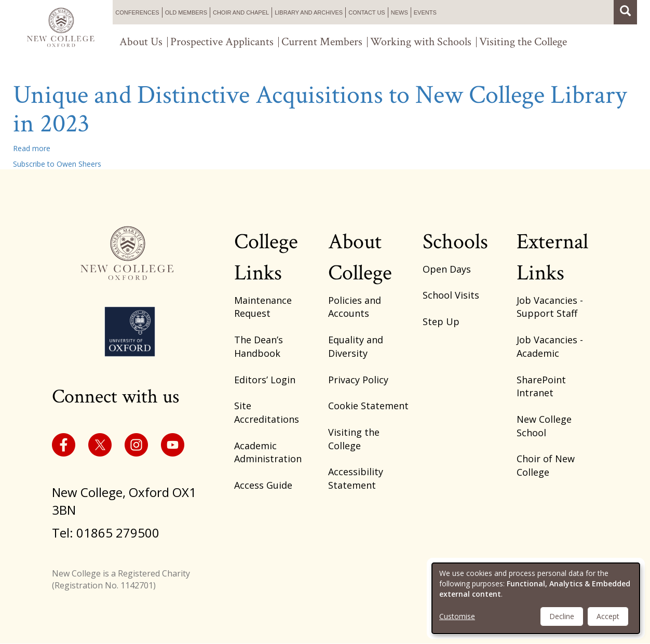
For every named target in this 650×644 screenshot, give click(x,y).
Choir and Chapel (241, 12)
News (400, 12)
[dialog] (536, 598)
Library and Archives (309, 12)
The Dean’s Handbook (259, 346)
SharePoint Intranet (541, 386)
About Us (141, 42)
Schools (455, 242)
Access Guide (263, 485)
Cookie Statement (368, 406)
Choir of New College (546, 465)
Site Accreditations (267, 412)
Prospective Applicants (222, 42)
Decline (562, 616)
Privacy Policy (358, 380)
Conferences (137, 12)
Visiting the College (523, 42)
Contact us (367, 12)
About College (360, 257)
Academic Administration (268, 452)
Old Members (186, 12)
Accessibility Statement (356, 478)
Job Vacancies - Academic (550, 346)
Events (425, 12)
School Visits (451, 295)
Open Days (447, 269)
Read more (32, 148)
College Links (266, 257)
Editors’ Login (265, 380)
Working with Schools (421, 42)
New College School (544, 426)
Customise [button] (457, 616)
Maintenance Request (263, 307)
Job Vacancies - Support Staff (550, 307)
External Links (552, 257)
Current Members (322, 42)
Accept (608, 616)
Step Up (441, 321)
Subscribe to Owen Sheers (57, 164)
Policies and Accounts (355, 307)
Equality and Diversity (356, 346)
